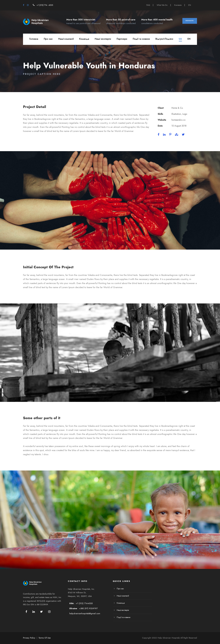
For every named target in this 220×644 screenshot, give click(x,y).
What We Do (162, 5)
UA (180, 39)
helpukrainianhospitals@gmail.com (85, 613)
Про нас (48, 39)
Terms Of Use (45, 638)
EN (190, 5)
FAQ (148, 5)
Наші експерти (103, 39)
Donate (190, 21)
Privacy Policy (29, 638)
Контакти (178, 5)
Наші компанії (66, 39)
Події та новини (141, 39)
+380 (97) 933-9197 (88, 608)
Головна (34, 39)
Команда (84, 39)
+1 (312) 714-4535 (84, 603)
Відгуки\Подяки (164, 39)
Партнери (122, 39)
